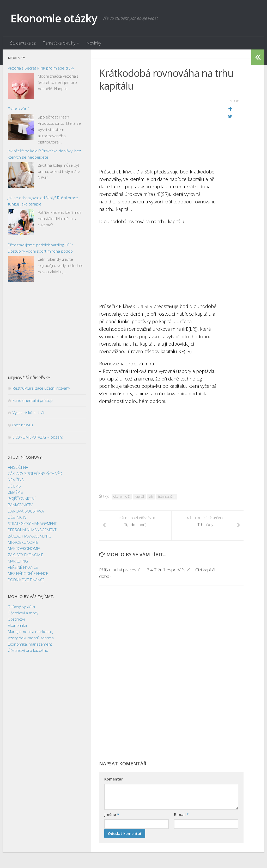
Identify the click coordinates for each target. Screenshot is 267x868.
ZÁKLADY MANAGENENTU (30, 536)
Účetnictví (16, 619)
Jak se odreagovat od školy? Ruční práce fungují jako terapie (43, 201)
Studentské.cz (23, 43)
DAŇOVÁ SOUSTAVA (26, 511)
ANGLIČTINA (18, 467)
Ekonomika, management (30, 644)
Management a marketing (30, 632)
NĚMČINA (16, 480)
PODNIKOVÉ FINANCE (26, 580)
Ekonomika (17, 626)
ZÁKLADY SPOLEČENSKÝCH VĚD (35, 474)
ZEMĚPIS (15, 492)
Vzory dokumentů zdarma (31, 638)
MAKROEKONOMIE (24, 549)
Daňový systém (21, 607)
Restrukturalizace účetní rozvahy (41, 388)
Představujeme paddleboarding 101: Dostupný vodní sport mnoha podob (40, 248)
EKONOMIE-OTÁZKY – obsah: (38, 437)
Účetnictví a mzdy (23, 613)
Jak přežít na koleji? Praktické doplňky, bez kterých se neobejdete (44, 154)
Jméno (112, 814)
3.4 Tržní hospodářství (168, 570)
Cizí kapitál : (206, 570)
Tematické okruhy (59, 43)
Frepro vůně (19, 109)
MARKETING (18, 561)
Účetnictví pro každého (28, 651)
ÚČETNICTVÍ (18, 517)
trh (151, 497)
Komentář (114, 779)
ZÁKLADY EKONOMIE (26, 555)
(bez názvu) (23, 425)
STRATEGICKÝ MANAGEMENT (32, 524)
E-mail (181, 814)
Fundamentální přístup (33, 401)
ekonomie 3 (122, 497)
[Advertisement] (158, 132)
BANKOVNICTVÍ (21, 505)
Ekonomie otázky (54, 18)
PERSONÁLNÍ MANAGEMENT (32, 530)
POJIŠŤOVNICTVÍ (22, 499)
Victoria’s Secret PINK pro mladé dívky (41, 68)
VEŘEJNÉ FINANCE (23, 567)
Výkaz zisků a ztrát (29, 413)
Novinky (94, 43)
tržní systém (167, 497)
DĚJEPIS (14, 486)
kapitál (139, 497)
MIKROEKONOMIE (23, 542)
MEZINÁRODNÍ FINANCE (28, 574)
